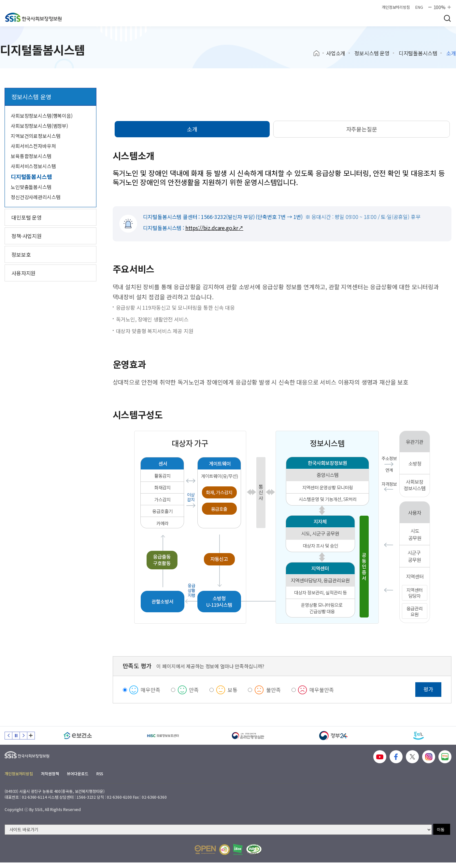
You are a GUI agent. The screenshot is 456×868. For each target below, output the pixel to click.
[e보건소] (78, 736)
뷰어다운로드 (77, 773)
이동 (441, 829)
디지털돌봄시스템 (418, 53)
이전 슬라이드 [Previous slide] (8, 736)
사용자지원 (23, 273)
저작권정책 (50, 773)
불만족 (273, 690)
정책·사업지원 (27, 236)
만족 (194, 690)
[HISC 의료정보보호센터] (163, 736)
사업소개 (336, 53)
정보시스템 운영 (372, 53)
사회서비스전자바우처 (33, 146)
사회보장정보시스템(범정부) (39, 126)
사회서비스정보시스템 (33, 166)
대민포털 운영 (27, 217)
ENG (419, 7)
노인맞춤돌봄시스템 (31, 187)
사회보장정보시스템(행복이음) (42, 116)
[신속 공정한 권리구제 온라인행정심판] (248, 736)
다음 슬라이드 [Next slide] (23, 736)
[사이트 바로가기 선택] (218, 830)
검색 (447, 18)
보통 (233, 690)
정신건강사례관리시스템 (36, 197)
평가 (428, 689)
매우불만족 (321, 690)
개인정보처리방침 (396, 7)
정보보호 (21, 254)
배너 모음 (31, 736)
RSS (100, 773)
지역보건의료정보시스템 (36, 136)
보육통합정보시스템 (31, 156)
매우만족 (150, 690)
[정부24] (334, 736)
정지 (16, 736)
